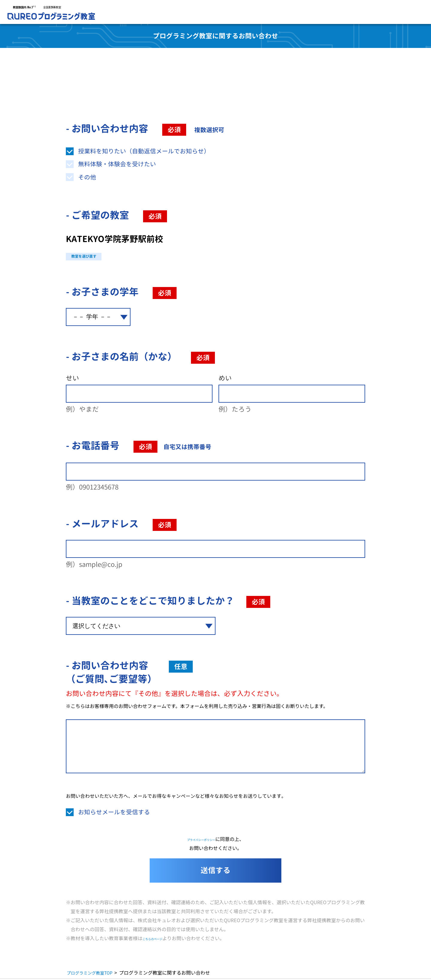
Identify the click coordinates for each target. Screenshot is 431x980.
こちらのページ (159, 939)
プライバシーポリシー (201, 840)
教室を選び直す (97, 256)
